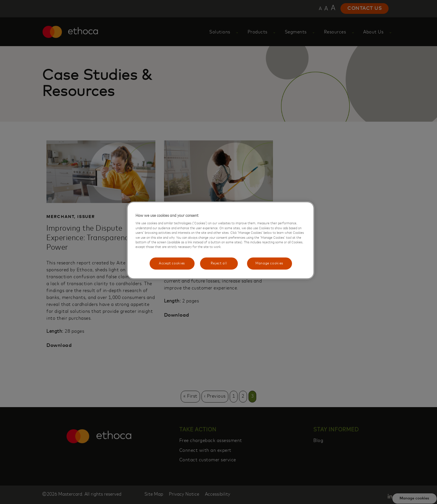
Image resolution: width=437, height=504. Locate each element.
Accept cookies (172, 263)
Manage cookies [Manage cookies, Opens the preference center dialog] (269, 263)
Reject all (219, 263)
